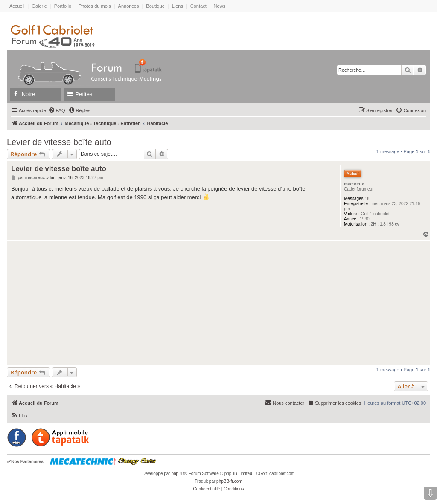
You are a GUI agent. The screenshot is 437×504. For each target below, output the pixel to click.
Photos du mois (95, 6)
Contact (198, 6)
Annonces (129, 6)
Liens (178, 6)
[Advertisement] (218, 303)
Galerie (39, 6)
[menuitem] (57, 110)
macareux (354, 184)
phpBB (178, 474)
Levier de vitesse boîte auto (59, 142)
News (220, 6)
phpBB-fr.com (229, 481)
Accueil (17, 6)
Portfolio (63, 6)
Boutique (155, 6)
